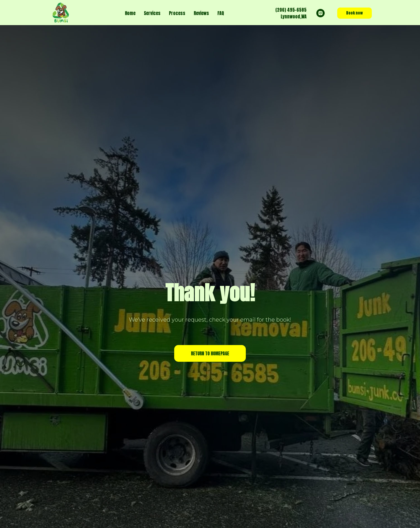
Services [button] (152, 13)
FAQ (221, 13)
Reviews (201, 13)
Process (177, 13)
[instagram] (321, 13)
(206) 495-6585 (291, 10)
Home (130, 13)
